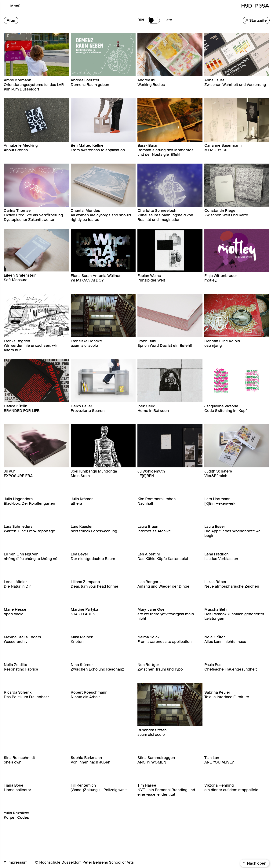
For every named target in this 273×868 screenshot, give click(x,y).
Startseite (256, 20)
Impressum (16, 862)
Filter (11, 20)
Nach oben (255, 863)
